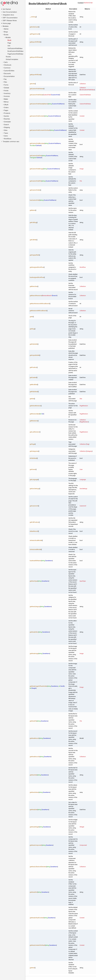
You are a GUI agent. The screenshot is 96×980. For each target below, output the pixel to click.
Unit (9, 46)
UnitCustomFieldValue (15, 48)
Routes (8, 57)
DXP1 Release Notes (10, 21)
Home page (7, 23)
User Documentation (10, 12)
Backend (87, 3)
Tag (88, 444)
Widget (82, 827)
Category (89, 451)
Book (9, 40)
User (81, 469)
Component (83, 845)
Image (82, 169)
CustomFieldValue (85, 95)
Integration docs (8, 15)
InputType (83, 581)
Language (83, 480)
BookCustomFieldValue (15, 51)
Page (9, 43)
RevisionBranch (47, 296)
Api (92, 3)
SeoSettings (83, 489)
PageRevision (84, 406)
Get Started (7, 9)
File (81, 181)
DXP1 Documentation (10, 18)
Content (82, 116)
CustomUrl (83, 506)
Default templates (12, 59)
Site (81, 399)
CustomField (47, 95)
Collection (83, 84)
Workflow (83, 267)
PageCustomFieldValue (15, 54)
